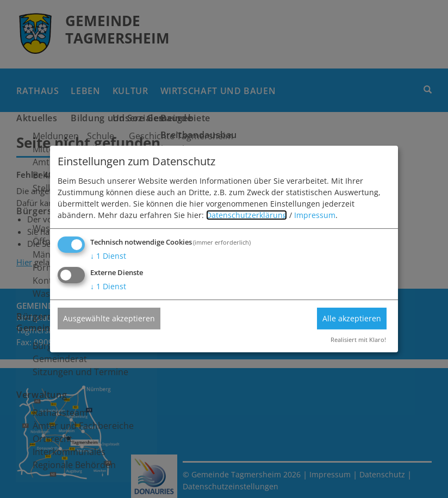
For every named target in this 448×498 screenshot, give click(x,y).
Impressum (315, 215)
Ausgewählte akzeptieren (109, 318)
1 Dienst (108, 256)
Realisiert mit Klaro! (358, 340)
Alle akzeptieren (352, 318)
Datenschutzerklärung (247, 215)
